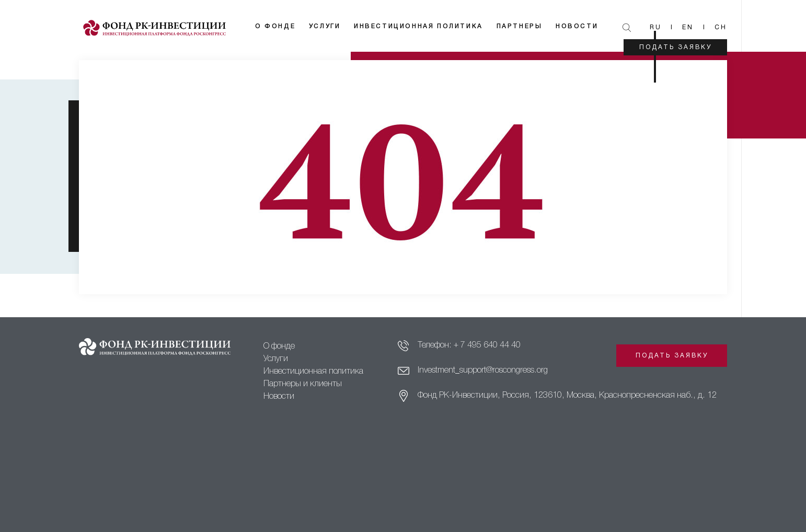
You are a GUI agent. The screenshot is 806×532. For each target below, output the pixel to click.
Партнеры (520, 26)
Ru (656, 27)
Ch (721, 27)
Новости (577, 26)
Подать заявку (676, 47)
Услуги (325, 26)
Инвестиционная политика (418, 26)
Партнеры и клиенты (303, 384)
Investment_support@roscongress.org (483, 371)
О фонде (275, 26)
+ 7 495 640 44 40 (487, 345)
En (688, 27)
